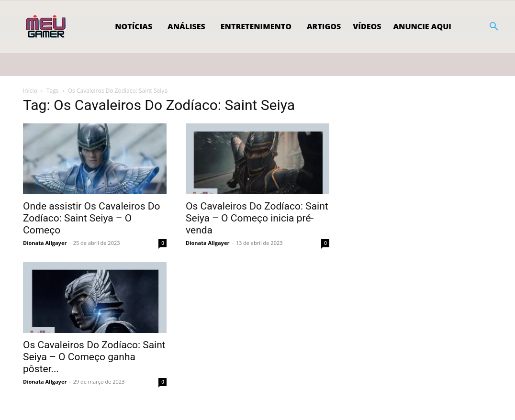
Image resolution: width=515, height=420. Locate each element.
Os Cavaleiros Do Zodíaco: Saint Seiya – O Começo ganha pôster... (94, 357)
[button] (494, 27)
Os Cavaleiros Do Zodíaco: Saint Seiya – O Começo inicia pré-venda (257, 218)
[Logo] (47, 27)
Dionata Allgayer (45, 243)
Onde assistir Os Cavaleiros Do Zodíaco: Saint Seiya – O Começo (92, 218)
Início (30, 91)
